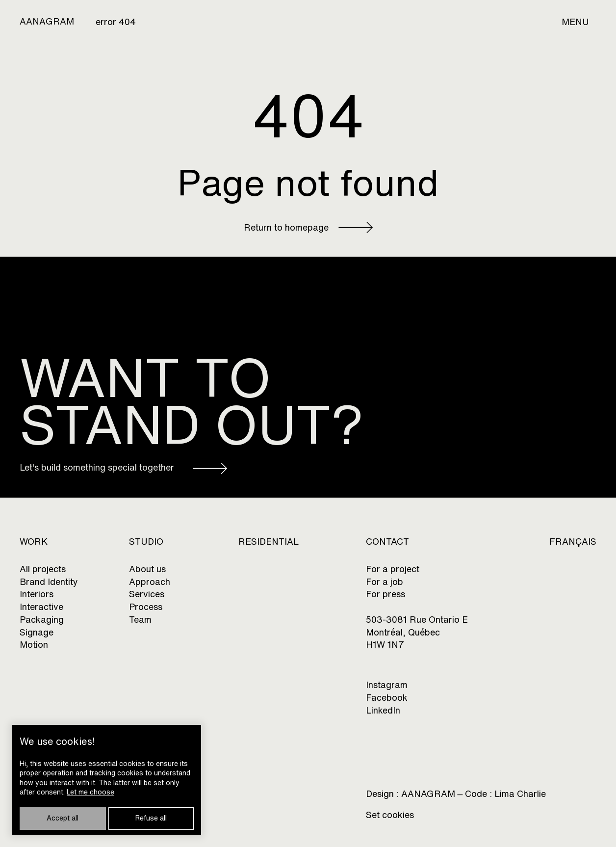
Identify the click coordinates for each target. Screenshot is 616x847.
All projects (43, 569)
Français (573, 542)
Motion (34, 645)
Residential (269, 542)
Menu (575, 22)
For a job (385, 582)
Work (34, 542)
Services (147, 594)
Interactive (41, 607)
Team (140, 620)
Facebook (387, 698)
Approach (150, 582)
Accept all (63, 818)
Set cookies (390, 815)
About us (147, 569)
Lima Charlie (520, 794)
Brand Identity (49, 582)
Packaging (42, 620)
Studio (146, 542)
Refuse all (151, 818)
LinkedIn (383, 710)
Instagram (387, 685)
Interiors (37, 594)
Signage (37, 632)
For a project (393, 569)
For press (385, 594)
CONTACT (387, 542)
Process (146, 607)
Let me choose (90, 792)
